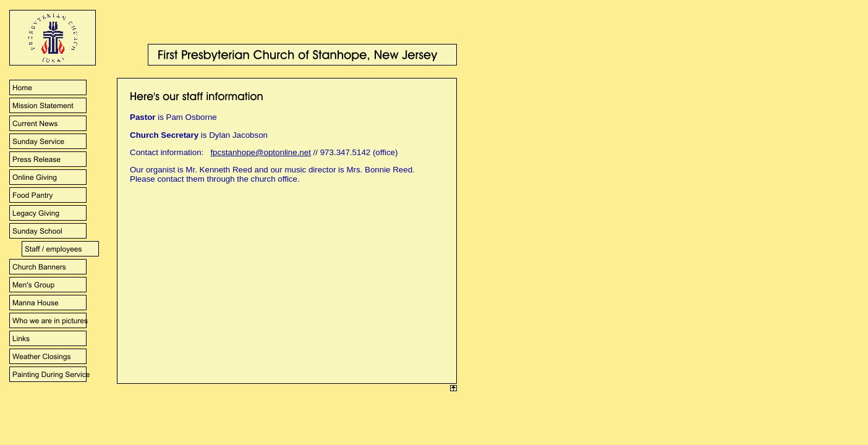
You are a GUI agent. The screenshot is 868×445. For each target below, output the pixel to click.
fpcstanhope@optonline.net (260, 152)
